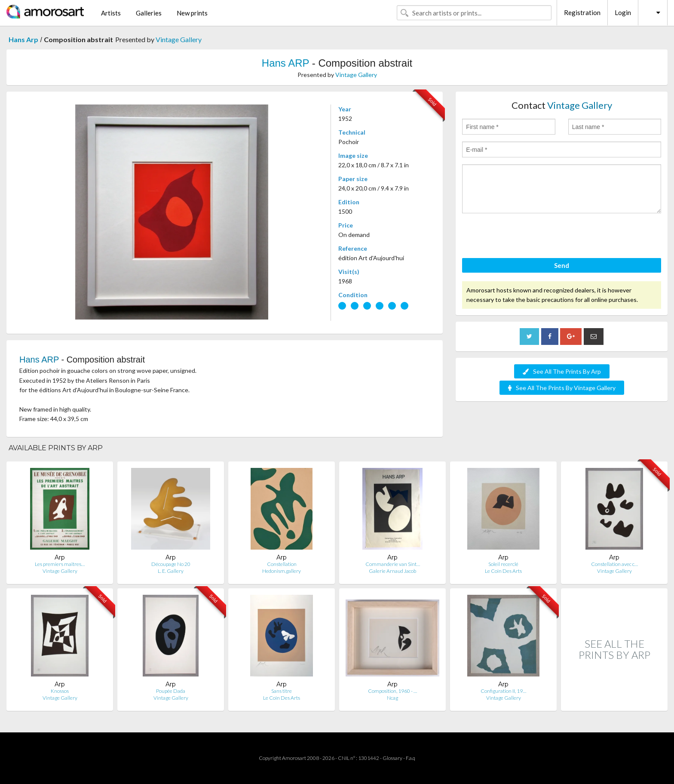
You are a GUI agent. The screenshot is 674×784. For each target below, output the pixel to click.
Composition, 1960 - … (392, 691)
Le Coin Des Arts (503, 571)
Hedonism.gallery (282, 571)
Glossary (392, 758)
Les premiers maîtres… (60, 564)
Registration (582, 12)
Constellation (282, 564)
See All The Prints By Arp (562, 371)
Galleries (149, 13)
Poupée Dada (171, 691)
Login (623, 12)
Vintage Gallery (179, 39)
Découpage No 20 (171, 564)
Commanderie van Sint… (393, 564)
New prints (192, 13)
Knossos (60, 691)
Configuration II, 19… (503, 691)
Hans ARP (285, 63)
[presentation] (527, 237)
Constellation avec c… (614, 564)
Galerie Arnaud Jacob (392, 571)
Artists (111, 13)
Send (562, 265)
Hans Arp (23, 39)
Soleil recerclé (503, 564)
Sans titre (282, 691)
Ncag (392, 698)
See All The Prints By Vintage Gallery (562, 388)
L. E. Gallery (171, 571)
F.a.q (411, 758)
